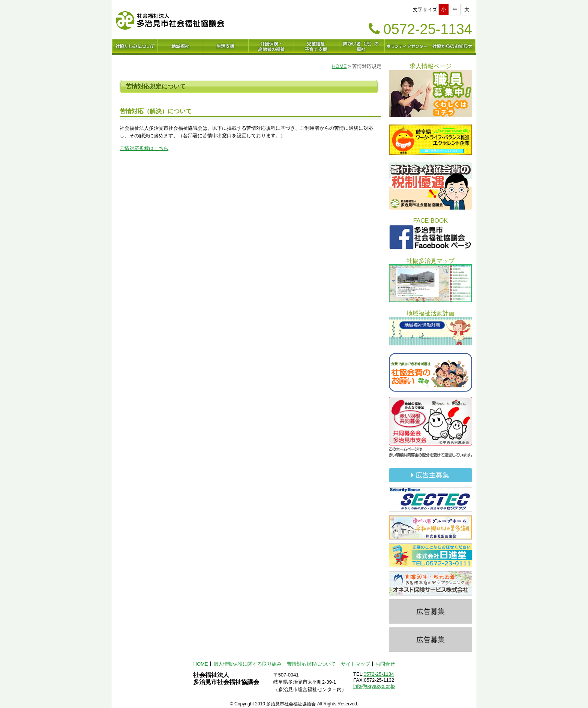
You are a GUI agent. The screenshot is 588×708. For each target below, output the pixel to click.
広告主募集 (430, 475)
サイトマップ (355, 664)
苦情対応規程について (311, 664)
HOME (339, 66)
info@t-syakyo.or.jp (374, 686)
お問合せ (385, 664)
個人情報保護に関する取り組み (247, 664)
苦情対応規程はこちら (144, 148)
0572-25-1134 (379, 674)
